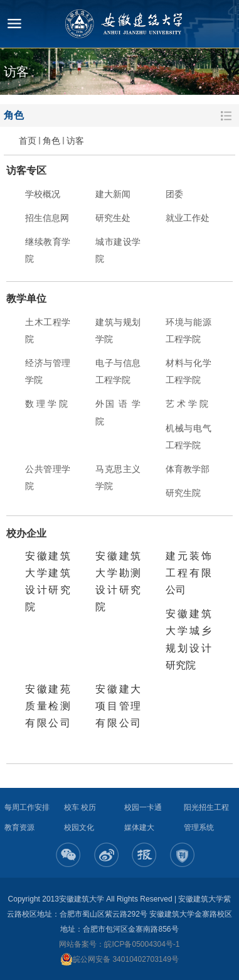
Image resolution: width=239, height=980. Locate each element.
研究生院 (183, 493)
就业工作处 (188, 218)
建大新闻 (113, 194)
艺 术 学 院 (187, 404)
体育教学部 (188, 469)
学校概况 (43, 194)
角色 (51, 141)
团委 (174, 194)
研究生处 (113, 218)
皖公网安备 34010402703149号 (119, 959)
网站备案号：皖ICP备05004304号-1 (119, 944)
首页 (28, 141)
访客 (75, 141)
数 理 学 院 (46, 404)
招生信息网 (47, 218)
